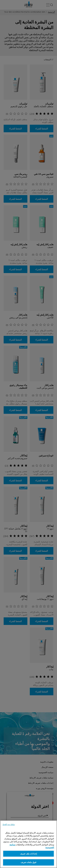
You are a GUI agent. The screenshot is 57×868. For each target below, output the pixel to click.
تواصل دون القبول (9, 824)
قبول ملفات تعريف (28, 862)
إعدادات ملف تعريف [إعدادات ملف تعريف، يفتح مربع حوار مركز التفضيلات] (28, 854)
